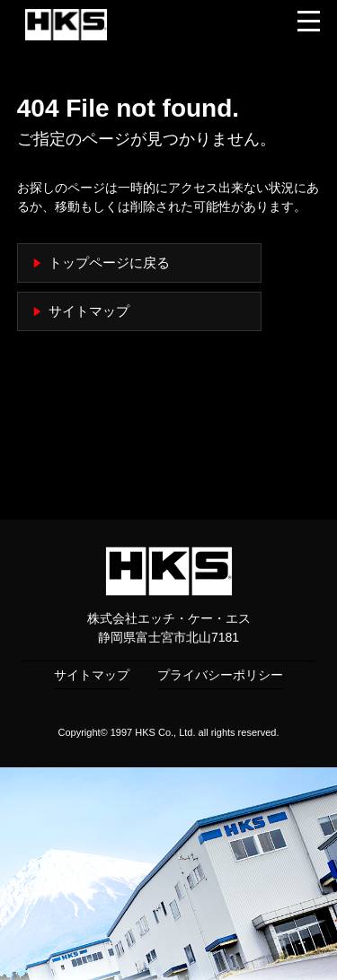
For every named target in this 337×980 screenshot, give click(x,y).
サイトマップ (89, 311)
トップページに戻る (109, 263)
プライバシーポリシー (220, 675)
